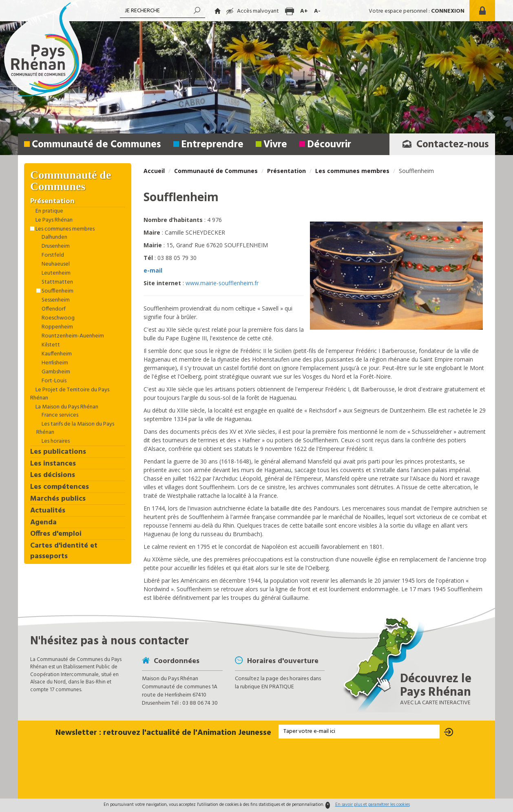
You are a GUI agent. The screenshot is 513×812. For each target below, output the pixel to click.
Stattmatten (57, 282)
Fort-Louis (53, 381)
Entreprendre (212, 145)
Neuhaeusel (55, 264)
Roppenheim (57, 327)
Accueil (154, 171)
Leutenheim (55, 273)
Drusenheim (55, 246)
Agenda (43, 523)
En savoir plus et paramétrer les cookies (373, 805)
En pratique (49, 211)
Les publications (58, 452)
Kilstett (50, 345)
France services (59, 415)
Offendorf (53, 309)
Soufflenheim (57, 291)
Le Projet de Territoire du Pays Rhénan (70, 394)
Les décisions (53, 475)
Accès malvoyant (253, 11)
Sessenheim (55, 300)
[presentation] (256, 769)
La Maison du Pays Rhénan (66, 407)
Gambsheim (55, 372)
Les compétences (60, 487)
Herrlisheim (54, 363)
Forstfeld (52, 255)
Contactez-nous (443, 145)
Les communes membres (352, 171)
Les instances (53, 464)
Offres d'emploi (56, 534)
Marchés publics (58, 499)
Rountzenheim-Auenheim (72, 336)
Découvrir (329, 145)
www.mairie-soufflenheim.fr (222, 283)
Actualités (48, 511)
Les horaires (55, 441)
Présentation (286, 171)
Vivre (275, 145)
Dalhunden (54, 237)
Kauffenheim (56, 354)
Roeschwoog (57, 318)
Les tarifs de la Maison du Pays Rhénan (75, 428)
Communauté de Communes (96, 145)
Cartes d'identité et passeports (64, 551)
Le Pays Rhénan (53, 220)
